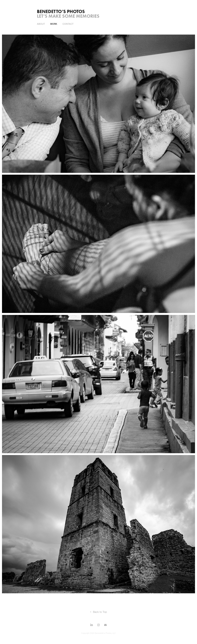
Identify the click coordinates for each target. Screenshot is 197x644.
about (41, 24)
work (54, 24)
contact (68, 24)
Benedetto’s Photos (61, 11)
